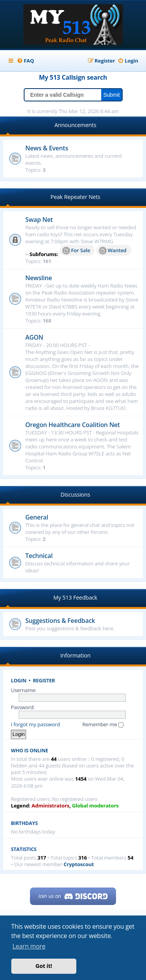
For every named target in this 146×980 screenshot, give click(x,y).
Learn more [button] (29, 946)
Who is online (30, 751)
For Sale (76, 251)
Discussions (75, 494)
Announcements (76, 125)
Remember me (103, 724)
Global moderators (95, 806)
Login (19, 681)
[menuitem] (25, 61)
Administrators (50, 806)
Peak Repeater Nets (75, 197)
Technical (39, 556)
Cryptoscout (79, 864)
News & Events (47, 148)
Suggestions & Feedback (60, 621)
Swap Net (39, 220)
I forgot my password (35, 724)
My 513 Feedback (75, 597)
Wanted (113, 251)
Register (44, 681)
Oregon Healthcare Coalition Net (73, 425)
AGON (34, 337)
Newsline (39, 278)
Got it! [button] (44, 966)
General (37, 517)
